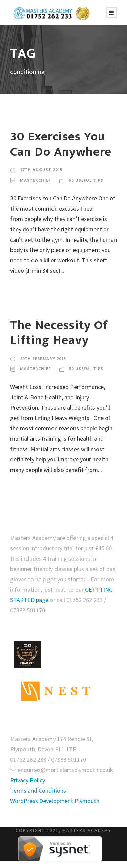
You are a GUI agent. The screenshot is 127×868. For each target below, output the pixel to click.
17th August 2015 (41, 170)
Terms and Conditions (38, 790)
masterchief (35, 180)
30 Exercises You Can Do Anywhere (61, 144)
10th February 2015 (43, 358)
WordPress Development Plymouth (55, 801)
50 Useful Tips (86, 180)
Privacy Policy (28, 780)
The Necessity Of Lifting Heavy (59, 333)
